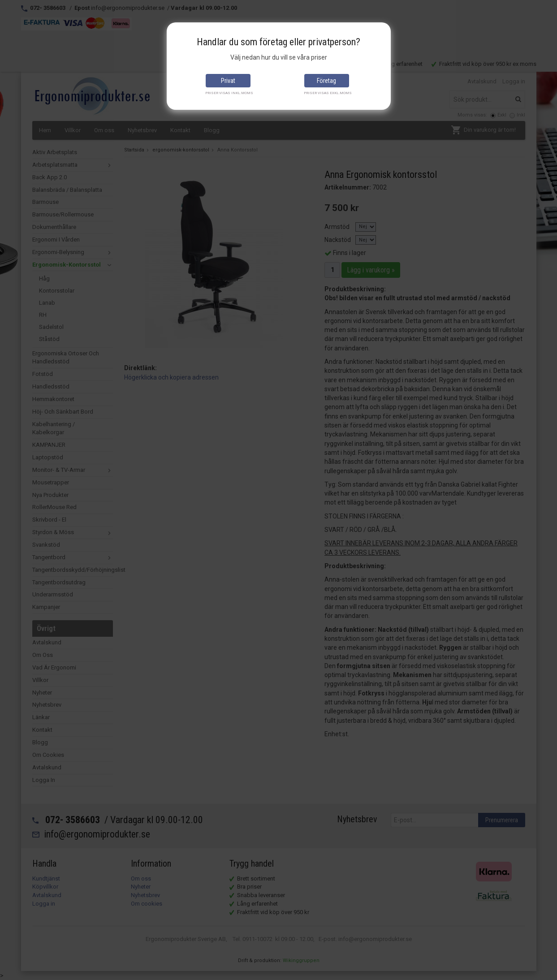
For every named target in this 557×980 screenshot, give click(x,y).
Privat (228, 81)
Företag (326, 81)
